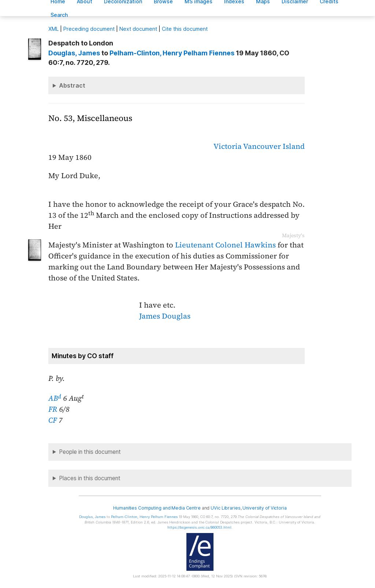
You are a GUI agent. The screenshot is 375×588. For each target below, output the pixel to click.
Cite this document (185, 29)
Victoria (228, 146)
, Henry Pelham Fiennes (172, 53)
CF (53, 420)
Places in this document (90, 478)
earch (59, 15)
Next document (138, 29)
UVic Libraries (225, 508)
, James (74, 53)
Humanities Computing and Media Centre (157, 508)
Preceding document (89, 29)
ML (53, 29)
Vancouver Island (274, 146)
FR (53, 409)
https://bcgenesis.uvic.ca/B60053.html (199, 527)
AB (55, 398)
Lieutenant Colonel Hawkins (225, 245)
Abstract (72, 85)
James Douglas (165, 316)
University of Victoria (264, 508)
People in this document (90, 452)
